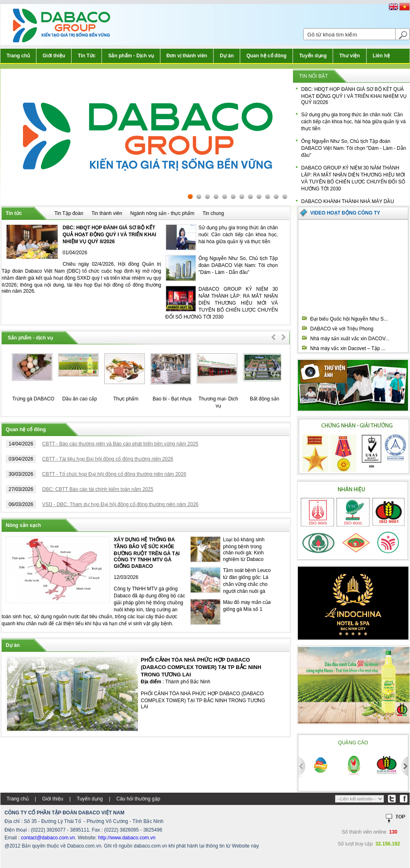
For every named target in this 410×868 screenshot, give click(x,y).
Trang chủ (18, 56)
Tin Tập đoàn (69, 213)
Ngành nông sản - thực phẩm (162, 213)
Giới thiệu (54, 56)
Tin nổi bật (313, 76)
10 (268, 197)
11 (276, 197)
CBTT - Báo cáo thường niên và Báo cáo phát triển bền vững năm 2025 (120, 444)
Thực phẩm (126, 399)
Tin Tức (87, 56)
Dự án (227, 56)
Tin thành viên (107, 213)
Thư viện (349, 56)
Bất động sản (265, 399)
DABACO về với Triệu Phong (342, 329)
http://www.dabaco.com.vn (127, 838)
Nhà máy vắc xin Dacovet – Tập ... (348, 348)
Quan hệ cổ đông (266, 56)
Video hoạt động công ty (345, 213)
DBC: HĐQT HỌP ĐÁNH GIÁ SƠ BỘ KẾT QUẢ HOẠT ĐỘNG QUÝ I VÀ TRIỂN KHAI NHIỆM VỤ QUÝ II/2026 (354, 96)
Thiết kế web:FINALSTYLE (373, 856)
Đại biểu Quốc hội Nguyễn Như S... (349, 319)
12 (285, 197)
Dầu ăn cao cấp (80, 399)
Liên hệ (381, 56)
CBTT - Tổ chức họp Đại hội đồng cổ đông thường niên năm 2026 (114, 474)
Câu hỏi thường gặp (138, 799)
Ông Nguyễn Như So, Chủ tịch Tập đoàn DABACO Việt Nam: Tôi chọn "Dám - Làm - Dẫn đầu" (354, 148)
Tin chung (213, 213)
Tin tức (14, 213)
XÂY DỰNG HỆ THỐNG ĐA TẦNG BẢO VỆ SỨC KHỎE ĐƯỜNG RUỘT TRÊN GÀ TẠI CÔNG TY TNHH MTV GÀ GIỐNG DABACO (147, 553)
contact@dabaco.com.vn (48, 838)
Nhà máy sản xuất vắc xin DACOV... (350, 339)
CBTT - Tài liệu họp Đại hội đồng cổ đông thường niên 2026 (108, 459)
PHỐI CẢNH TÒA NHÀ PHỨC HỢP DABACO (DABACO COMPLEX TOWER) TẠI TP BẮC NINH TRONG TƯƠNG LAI (201, 667)
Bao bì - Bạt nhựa (172, 399)
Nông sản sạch (23, 525)
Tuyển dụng (313, 56)
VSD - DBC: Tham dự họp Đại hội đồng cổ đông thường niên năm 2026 (120, 504)
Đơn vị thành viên (187, 56)
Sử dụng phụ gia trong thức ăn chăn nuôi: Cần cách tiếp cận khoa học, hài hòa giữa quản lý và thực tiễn (353, 122)
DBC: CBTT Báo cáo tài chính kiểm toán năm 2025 (98, 489)
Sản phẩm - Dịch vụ (131, 56)
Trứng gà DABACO (33, 399)
